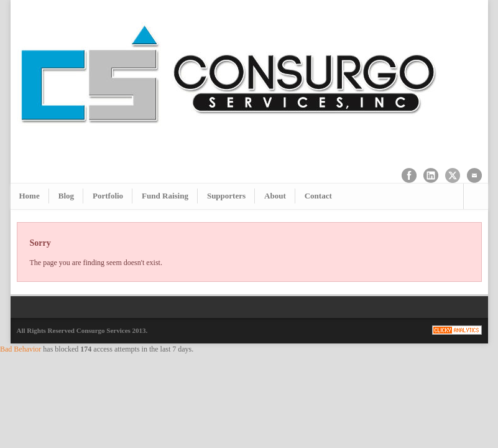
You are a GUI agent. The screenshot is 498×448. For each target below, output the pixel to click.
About (275, 196)
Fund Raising (165, 196)
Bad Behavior (21, 349)
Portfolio (108, 196)
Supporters (226, 196)
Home (30, 196)
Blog (66, 196)
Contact (318, 196)
